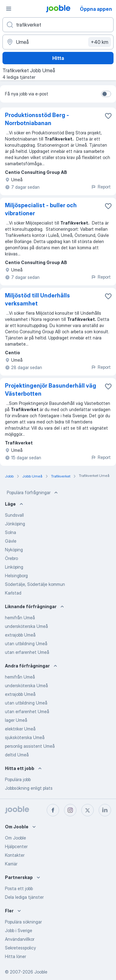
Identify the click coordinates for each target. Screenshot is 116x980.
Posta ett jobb (19, 888)
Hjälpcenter (16, 846)
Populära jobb (18, 779)
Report (101, 187)
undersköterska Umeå (26, 626)
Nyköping (14, 550)
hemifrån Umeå (20, 618)
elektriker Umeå (20, 729)
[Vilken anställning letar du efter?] (58, 25)
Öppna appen (96, 9)
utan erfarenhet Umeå (27, 652)
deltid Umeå (17, 755)
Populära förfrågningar (33, 493)
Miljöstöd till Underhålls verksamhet (37, 299)
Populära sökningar (23, 922)
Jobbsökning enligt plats (29, 788)
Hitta (58, 58)
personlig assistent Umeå (30, 746)
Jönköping (15, 524)
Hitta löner (15, 956)
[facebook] (53, 810)
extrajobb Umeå (20, 635)
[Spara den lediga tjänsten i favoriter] (108, 116)
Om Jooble (15, 838)
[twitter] (88, 810)
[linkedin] (105, 810)
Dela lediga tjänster (24, 897)
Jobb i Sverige (19, 930)
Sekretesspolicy (20, 948)
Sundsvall (14, 515)
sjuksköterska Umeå (25, 737)
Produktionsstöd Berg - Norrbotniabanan (37, 119)
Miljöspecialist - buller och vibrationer (41, 209)
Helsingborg (16, 576)
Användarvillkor (20, 939)
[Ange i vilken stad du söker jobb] (58, 42)
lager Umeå (16, 720)
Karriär (11, 864)
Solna (11, 532)
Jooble (41, 972)
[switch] (106, 94)
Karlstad (13, 593)
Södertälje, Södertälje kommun (35, 584)
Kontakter (15, 855)
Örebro (11, 558)
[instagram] (70, 810)
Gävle (11, 541)
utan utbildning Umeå (26, 644)
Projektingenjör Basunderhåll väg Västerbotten (51, 390)
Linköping (14, 567)
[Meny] (9, 9)
